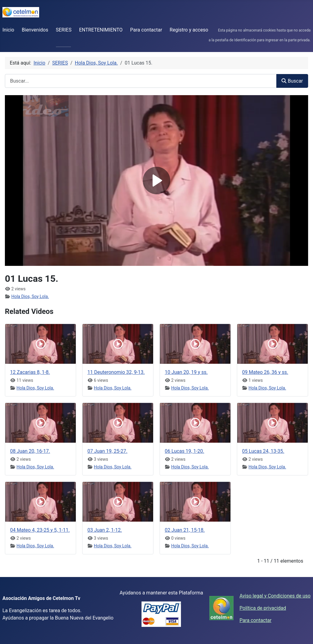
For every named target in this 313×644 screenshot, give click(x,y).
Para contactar (146, 30)
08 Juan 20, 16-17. (30, 451)
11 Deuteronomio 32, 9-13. (116, 372)
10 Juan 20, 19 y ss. (186, 372)
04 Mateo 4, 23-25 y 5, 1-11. (40, 530)
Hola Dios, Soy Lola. (30, 296)
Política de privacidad (263, 608)
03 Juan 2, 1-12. (105, 530)
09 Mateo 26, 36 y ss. (265, 372)
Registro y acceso (189, 30)
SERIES (64, 30)
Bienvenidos (35, 30)
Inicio (8, 30)
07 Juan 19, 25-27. (107, 451)
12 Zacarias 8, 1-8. (30, 372)
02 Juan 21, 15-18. (185, 530)
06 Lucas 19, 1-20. (184, 451)
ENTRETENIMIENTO (101, 30)
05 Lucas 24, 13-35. (263, 451)
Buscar (292, 81)
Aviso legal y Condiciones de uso (275, 596)
